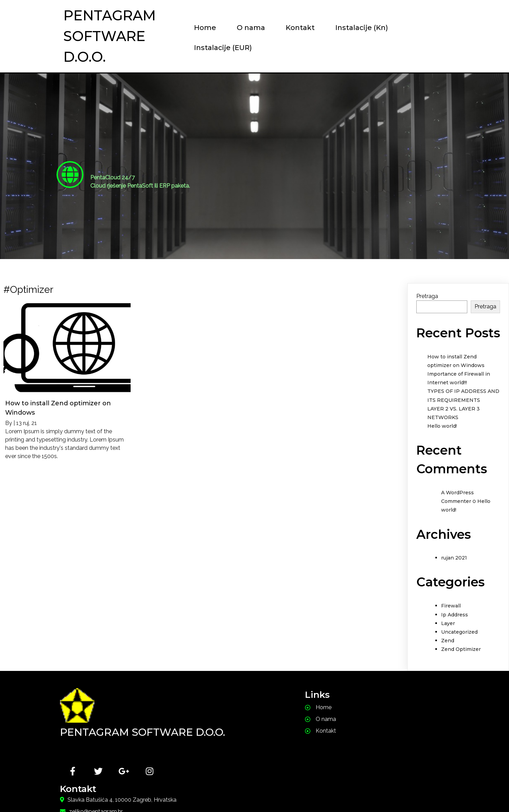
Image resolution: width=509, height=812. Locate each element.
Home (197, 28)
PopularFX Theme (291, 793)
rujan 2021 (454, 558)
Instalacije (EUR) (215, 48)
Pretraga (427, 297)
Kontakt (292, 28)
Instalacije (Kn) (354, 28)
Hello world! (442, 427)
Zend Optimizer (461, 650)
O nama (243, 28)
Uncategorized (459, 632)
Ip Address (455, 615)
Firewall (451, 606)
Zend (448, 641)
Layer (448, 624)
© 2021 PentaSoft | (218, 793)
